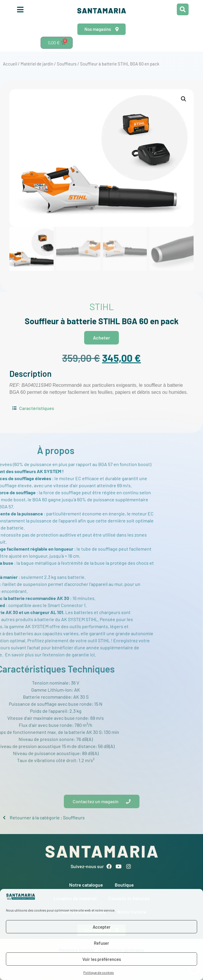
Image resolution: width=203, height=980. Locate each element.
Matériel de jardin (37, 64)
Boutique (124, 885)
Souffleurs (67, 64)
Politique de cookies (99, 972)
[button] (184, 99)
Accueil (10, 64)
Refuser (101, 943)
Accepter (102, 927)
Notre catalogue (86, 885)
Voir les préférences (102, 959)
